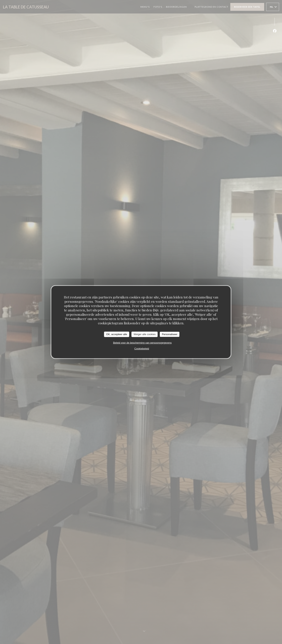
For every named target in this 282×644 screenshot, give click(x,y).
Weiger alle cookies (145, 334)
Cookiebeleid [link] (142, 348)
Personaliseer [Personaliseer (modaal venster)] (170, 334)
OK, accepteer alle (117, 334)
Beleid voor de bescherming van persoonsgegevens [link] (142, 343)
